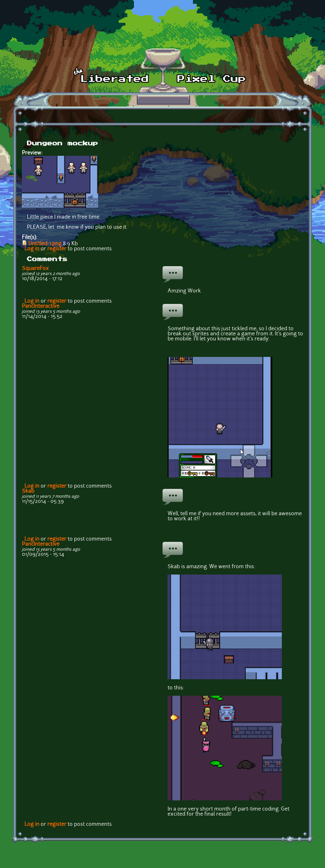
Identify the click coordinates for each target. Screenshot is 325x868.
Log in (32, 249)
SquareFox (35, 269)
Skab (28, 491)
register (57, 249)
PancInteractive (41, 306)
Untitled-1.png (45, 244)
